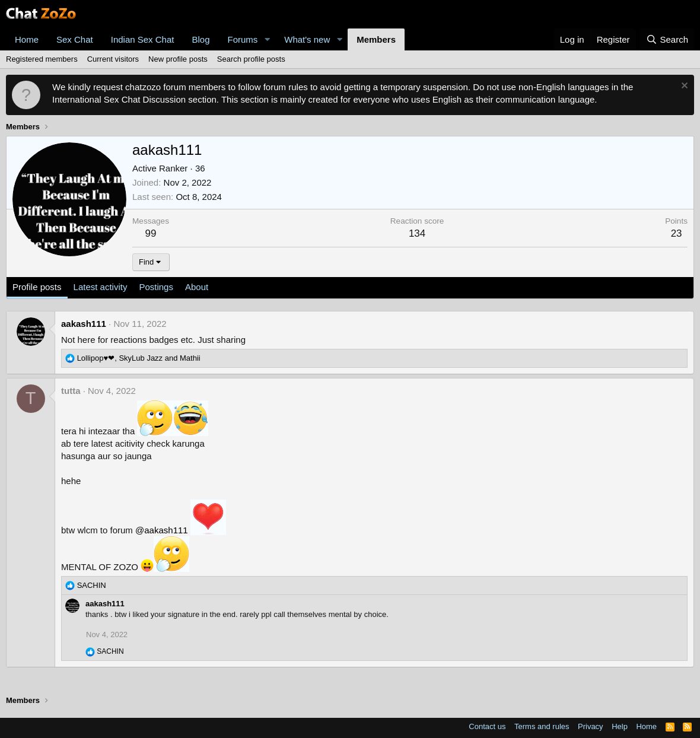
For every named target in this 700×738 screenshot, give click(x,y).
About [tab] (197, 287)
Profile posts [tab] (37, 287)
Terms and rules (542, 726)
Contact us (487, 726)
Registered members (42, 59)
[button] (267, 39)
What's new (307, 39)
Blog (201, 39)
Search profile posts (251, 59)
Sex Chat (75, 39)
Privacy (591, 726)
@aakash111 (162, 530)
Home (27, 39)
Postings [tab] (156, 287)
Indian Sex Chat (143, 39)
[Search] (667, 39)
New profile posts (178, 59)
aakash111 (84, 324)
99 (151, 233)
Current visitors (113, 59)
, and (139, 358)
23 (677, 233)
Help (620, 726)
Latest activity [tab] (101, 287)
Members (376, 39)
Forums (243, 39)
